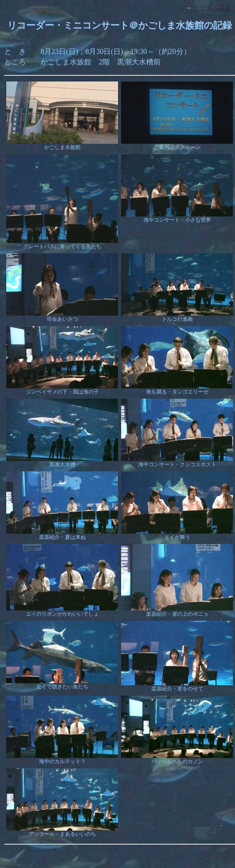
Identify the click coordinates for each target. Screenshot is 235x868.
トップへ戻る (212, 8)
